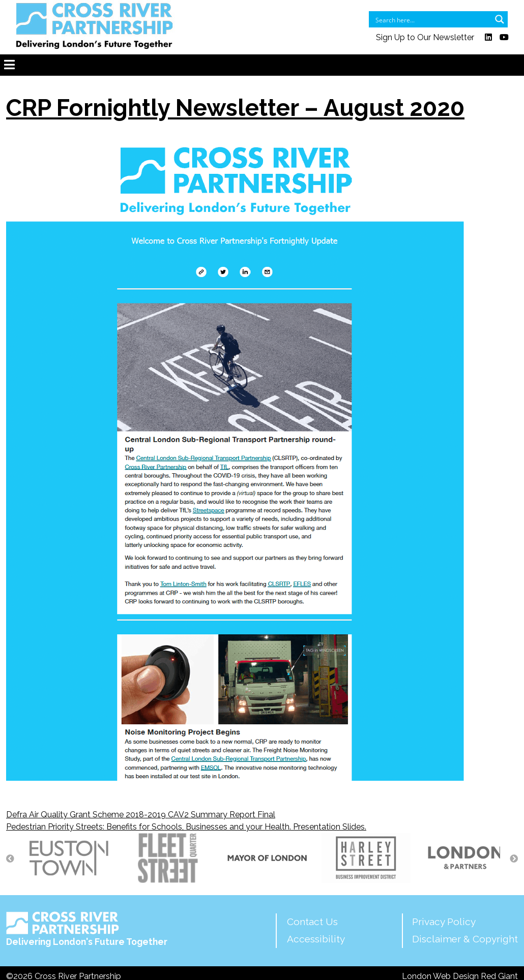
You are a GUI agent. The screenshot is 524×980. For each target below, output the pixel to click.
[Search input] (432, 19)
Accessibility (316, 939)
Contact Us (312, 922)
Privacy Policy (444, 922)
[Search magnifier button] (500, 19)
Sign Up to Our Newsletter (425, 37)
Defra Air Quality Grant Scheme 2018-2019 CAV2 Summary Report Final (141, 815)
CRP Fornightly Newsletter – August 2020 (235, 108)
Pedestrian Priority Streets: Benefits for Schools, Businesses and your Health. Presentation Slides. (186, 827)
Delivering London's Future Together (87, 929)
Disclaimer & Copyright (465, 939)
